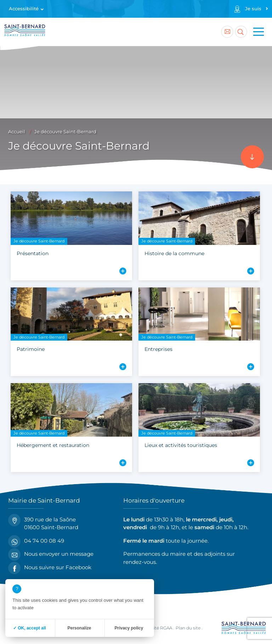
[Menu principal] (259, 32)
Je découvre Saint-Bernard (65, 132)
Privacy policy (129, 628)
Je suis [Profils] (253, 9)
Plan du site (188, 628)
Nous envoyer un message (51, 554)
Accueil (17, 132)
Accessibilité (24, 9)
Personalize (79, 628)
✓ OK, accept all (30, 628)
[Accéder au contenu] (252, 157)
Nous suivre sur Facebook (50, 568)
